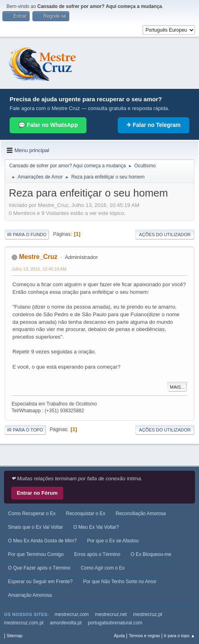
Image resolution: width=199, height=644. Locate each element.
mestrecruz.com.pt (24, 623)
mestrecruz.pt (148, 614)
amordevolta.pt (65, 623)
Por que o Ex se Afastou (113, 541)
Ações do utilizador (165, 235)
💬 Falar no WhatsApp (48, 125)
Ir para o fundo (27, 235)
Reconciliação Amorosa (141, 514)
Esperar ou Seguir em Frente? (40, 582)
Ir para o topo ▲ (179, 636)
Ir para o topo (25, 430)
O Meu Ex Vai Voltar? (96, 527)
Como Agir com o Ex (103, 568)
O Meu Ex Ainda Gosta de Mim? (42, 541)
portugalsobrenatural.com (115, 623)
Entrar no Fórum (37, 493)
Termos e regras (145, 636)
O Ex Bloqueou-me (151, 554)
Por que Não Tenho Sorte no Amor (120, 582)
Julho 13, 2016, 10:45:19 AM (39, 269)
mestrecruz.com (71, 614)
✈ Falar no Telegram (154, 125)
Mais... (177, 387)
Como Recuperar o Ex (32, 514)
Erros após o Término (97, 554)
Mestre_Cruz (38, 257)
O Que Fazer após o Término (39, 568)
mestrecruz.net (111, 614)
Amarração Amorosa (30, 595)
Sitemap (14, 636)
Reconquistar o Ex (86, 514)
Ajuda (119, 636)
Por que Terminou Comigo (36, 554)
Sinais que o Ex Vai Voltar (35, 527)
